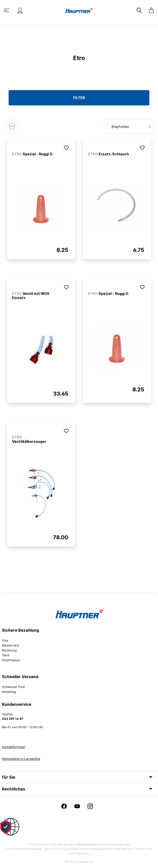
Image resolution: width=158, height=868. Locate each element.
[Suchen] (140, 10)
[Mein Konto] (20, 10)
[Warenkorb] (150, 10)
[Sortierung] (129, 126)
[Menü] (7, 10)
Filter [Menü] (79, 98)
